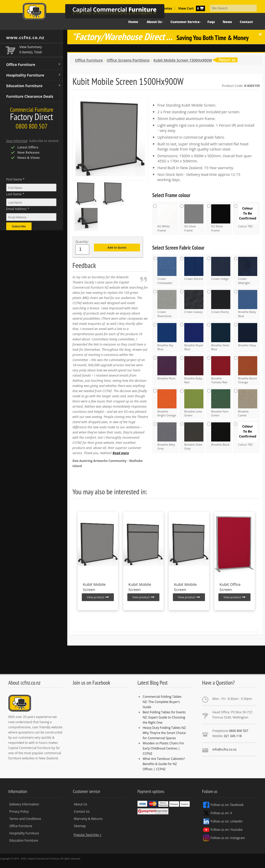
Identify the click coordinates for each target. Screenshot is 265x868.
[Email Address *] (31, 217)
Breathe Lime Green (194, 403)
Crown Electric (194, 269)
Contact (246, 22)
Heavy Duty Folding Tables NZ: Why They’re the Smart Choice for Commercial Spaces (164, 733)
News (227, 22)
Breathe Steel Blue (221, 337)
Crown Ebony (221, 302)
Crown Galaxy (194, 302)
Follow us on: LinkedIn (223, 821)
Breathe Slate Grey (194, 436)
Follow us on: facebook (223, 805)
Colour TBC (248, 216)
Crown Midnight (248, 271)
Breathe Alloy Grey (167, 436)
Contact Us (82, 811)
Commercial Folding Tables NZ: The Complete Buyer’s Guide (162, 702)
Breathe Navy (248, 335)
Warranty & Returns (88, 819)
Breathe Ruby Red (194, 370)
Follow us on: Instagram (224, 838)
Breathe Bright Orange (167, 403)
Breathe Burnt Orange (248, 370)
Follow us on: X (218, 813)
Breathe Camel (248, 403)
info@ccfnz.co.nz (224, 749)
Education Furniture (34, 86)
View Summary (31, 47)
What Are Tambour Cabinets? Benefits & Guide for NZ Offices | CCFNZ (164, 764)
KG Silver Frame (194, 218)
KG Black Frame (221, 218)
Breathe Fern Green (221, 403)
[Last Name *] (31, 202)
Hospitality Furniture (34, 75)
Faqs (211, 22)
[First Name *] (31, 188)
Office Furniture (34, 65)
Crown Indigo (221, 269)
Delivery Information (24, 804)
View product (98, 597)
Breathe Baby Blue (248, 304)
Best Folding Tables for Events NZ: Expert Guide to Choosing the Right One (164, 717)
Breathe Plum (167, 368)
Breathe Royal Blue (194, 337)
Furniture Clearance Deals (30, 96)
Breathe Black (221, 434)
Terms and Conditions (25, 819)
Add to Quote (117, 247)
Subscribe (19, 226)
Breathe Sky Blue (167, 337)
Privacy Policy (19, 811)
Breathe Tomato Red (221, 370)
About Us (81, 804)
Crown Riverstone (167, 304)
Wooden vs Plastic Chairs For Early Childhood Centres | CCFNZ (163, 748)
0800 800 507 (238, 731)
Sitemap (80, 826)
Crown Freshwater (167, 271)
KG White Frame (167, 218)
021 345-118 (233, 736)
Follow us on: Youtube (223, 830)
